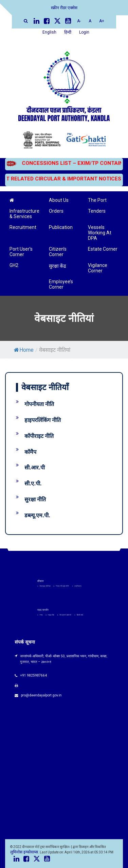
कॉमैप (30, 452)
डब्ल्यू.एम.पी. (37, 515)
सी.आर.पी (35, 468)
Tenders (97, 211)
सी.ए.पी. (33, 484)
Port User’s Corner (21, 252)
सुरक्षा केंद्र (57, 266)
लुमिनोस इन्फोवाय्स (24, 852)
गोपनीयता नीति (39, 404)
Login (84, 32)
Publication (61, 227)
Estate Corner (103, 249)
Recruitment (23, 227)
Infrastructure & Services (24, 214)
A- (79, 21)
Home (24, 350)
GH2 (14, 265)
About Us (59, 200)
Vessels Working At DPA (100, 233)
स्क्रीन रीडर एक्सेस (64, 8)
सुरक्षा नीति (35, 499)
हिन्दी (68, 32)
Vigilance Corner (98, 268)
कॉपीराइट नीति (39, 436)
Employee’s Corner (61, 284)
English (49, 32)
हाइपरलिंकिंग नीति (43, 420)
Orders (56, 211)
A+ (102, 21)
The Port (97, 200)
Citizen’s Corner (58, 252)
